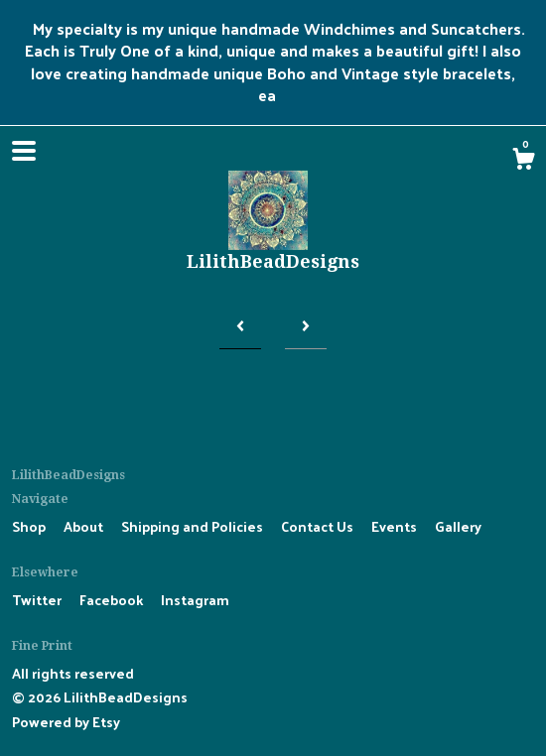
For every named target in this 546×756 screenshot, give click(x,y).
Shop (30, 526)
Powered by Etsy (66, 722)
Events (396, 526)
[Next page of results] (306, 326)
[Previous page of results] (240, 326)
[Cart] (523, 161)
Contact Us (319, 526)
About (85, 526)
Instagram (195, 600)
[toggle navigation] (24, 151)
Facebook (113, 600)
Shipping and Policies (194, 526)
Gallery (458, 526)
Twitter (38, 600)
